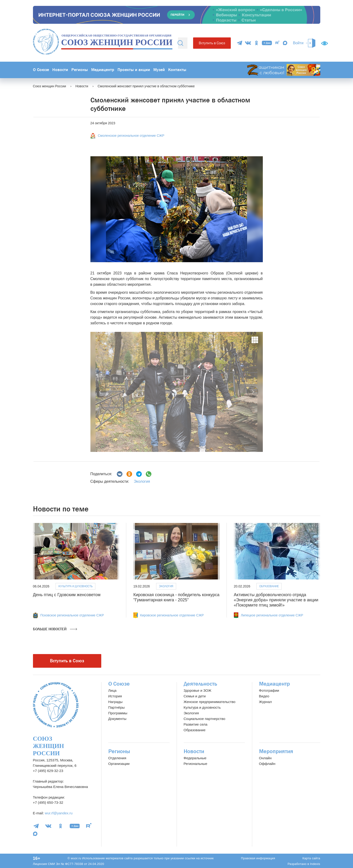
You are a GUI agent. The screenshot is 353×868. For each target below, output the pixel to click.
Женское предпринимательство (210, 702)
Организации (119, 764)
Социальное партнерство (205, 719)
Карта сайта (311, 858)
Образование (269, 586)
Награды (116, 702)
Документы (117, 719)
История (115, 696)
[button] (101, 392)
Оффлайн (267, 764)
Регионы (80, 70)
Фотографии (269, 690)
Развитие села (196, 724)
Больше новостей (55, 629)
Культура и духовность (75, 586)
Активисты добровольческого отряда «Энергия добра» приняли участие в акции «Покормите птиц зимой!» (276, 600)
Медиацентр (103, 70)
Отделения (117, 758)
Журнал (266, 702)
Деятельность (200, 684)
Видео (264, 696)
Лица (112, 690)
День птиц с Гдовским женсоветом (67, 595)
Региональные (195, 764)
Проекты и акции (134, 70)
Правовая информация (258, 858)
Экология (142, 481)
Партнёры (117, 707)
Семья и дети (195, 696)
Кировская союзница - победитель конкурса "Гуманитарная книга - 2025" (176, 597)
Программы (118, 713)
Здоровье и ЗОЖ (198, 690)
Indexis (315, 864)
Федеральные (195, 758)
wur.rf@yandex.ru (59, 813)
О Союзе (41, 70)
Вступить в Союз (212, 43)
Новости (60, 70)
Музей (159, 70)
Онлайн (265, 758)
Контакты (177, 70)
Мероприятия (276, 751)
